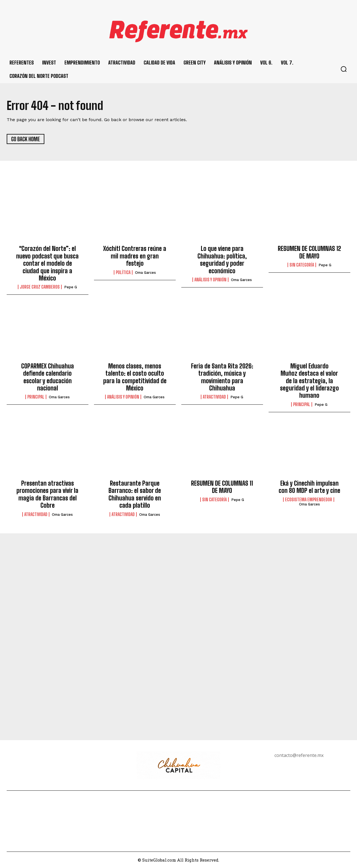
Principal (36, 397)
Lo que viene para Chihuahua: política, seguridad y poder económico (222, 260)
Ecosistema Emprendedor (309, 500)
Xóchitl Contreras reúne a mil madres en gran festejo (135, 256)
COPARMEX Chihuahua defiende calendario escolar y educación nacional (48, 377)
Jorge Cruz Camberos (40, 287)
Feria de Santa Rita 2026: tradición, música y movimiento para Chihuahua (222, 377)
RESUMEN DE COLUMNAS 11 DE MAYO (222, 487)
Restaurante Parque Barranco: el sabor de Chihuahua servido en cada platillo (135, 495)
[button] (344, 69)
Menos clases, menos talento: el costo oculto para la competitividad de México (135, 377)
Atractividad (214, 397)
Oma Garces (145, 273)
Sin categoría (302, 265)
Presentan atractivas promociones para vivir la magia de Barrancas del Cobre (47, 495)
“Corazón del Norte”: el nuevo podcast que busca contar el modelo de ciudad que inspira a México (47, 264)
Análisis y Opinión (210, 280)
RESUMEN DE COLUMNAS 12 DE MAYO (309, 252)
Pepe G (71, 287)
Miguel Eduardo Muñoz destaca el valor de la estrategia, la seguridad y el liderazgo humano (309, 381)
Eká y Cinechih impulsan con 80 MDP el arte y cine (309, 487)
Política (123, 272)
